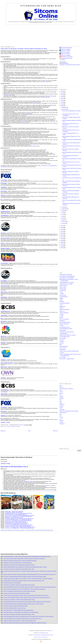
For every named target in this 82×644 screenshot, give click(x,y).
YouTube (61, 422)
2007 (62, 244)
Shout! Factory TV (63, 413)
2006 (62, 246)
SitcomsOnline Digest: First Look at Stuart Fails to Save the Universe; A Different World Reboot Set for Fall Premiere (27, 602)
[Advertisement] (41, 35)
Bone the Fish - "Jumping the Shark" (67, 359)
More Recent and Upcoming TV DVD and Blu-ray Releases (13, 530)
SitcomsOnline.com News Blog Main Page (43, 635)
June (63, 214)
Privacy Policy (38, 637)
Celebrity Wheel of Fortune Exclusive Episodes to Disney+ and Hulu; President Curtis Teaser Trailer (24, 581)
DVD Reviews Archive (48, 530)
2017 (62, 226)
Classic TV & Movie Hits (64, 310)
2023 (62, 97)
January (64, 224)
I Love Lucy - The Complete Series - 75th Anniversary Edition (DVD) (19, 525)
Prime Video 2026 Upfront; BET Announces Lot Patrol (15, 608)
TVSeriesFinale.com (64, 297)
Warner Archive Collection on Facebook (68, 335)
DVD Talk (61, 343)
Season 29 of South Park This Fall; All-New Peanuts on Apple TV (17, 593)
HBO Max (62, 398)
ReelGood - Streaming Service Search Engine (69, 411)
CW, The (61, 392)
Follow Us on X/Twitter (65, 51)
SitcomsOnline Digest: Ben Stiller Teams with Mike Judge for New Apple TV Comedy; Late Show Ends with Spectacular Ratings (30, 587)
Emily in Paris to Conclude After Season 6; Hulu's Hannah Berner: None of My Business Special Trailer (25, 589)
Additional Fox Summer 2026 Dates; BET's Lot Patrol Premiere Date (18, 563)
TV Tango (61, 314)
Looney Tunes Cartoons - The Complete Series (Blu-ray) (16, 526)
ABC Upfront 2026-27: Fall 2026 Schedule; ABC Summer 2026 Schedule (19, 610)
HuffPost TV (62, 311)
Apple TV (61, 387)
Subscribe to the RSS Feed (67, 58)
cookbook (48, 486)
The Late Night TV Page (64, 337)
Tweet (2, 167)
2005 (62, 248)
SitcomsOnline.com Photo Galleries (67, 278)
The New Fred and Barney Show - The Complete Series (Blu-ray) (18, 520)
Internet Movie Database (65, 303)
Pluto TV (61, 408)
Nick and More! (63, 330)
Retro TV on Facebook (64, 319)
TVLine (61, 292)
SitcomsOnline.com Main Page (66, 275)
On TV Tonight (62, 357)
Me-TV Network (63, 338)
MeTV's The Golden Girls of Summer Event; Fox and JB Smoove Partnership (19, 591)
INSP (61, 345)
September (64, 209)
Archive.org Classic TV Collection (66, 389)
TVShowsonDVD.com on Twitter (66, 284)
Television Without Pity (64, 324)
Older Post (55, 431)
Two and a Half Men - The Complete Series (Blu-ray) (16, 514)
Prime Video (62, 409)
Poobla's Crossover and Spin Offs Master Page (69, 351)
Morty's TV (62, 308)
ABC (61, 385)
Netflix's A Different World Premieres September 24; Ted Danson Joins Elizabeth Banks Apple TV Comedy (25, 567)
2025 (62, 93)
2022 (62, 98)
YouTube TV (62, 424)
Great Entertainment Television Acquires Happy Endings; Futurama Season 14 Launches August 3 (24, 604)
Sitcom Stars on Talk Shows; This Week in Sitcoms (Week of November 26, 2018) (24, 49)
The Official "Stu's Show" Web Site (67, 332)
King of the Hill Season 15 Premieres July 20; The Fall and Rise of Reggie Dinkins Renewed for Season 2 (25, 623)
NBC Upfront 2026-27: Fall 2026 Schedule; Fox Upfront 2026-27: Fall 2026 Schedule (21, 612)
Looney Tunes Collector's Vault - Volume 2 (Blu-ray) (15, 522)
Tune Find (62, 341)
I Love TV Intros (63, 348)
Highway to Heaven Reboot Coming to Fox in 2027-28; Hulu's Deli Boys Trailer (20, 621)
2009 (62, 240)
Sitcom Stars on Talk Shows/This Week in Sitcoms (70, 65)
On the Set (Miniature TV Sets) (66, 329)
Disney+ (61, 393)
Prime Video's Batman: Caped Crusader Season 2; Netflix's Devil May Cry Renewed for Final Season (24, 559)
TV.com (61, 305)
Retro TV (61, 318)
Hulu (61, 400)
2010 (62, 239)
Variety (61, 300)
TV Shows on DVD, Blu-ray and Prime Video (34, 530)
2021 (62, 100)
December (64, 107)
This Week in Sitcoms (15, 426)
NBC (61, 401)
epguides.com (62, 306)
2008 (62, 242)
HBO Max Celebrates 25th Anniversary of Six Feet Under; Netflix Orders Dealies (20, 561)
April (63, 218)
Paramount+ (62, 405)
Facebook (5, 167)
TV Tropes (62, 353)
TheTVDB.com (63, 349)
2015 (62, 229)
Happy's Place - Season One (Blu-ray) (13, 511)
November (64, 109)
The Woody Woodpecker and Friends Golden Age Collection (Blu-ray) (19, 519)
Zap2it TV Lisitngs (63, 286)
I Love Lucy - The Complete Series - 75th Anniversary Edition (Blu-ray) (19, 528)
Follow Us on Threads (65, 54)
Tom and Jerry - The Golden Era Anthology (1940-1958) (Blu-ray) (18, 515)
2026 (62, 91)
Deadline (61, 298)
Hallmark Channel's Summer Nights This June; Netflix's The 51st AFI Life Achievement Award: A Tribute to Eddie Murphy (28, 579)
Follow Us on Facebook (66, 49)
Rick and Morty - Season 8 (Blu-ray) (12, 512)
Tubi (60, 416)
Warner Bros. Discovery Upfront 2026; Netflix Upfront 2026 (16, 606)
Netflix (61, 403)
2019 (62, 104)
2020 (62, 102)
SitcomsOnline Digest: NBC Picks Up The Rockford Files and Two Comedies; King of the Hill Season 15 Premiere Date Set (29, 617)
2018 (62, 106)
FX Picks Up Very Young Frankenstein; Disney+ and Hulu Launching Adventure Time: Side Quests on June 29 (26, 595)
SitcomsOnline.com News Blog (41, 6)
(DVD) (22, 511)
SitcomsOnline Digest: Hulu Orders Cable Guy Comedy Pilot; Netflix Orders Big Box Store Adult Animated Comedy (27, 556)
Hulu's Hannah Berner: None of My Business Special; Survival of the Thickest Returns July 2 (23, 619)
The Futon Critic (63, 295)
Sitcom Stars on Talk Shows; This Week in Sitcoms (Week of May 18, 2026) (19, 600)
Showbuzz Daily (63, 289)
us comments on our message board (49, 166)
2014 (62, 231)
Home (29, 431)
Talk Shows (7, 426)
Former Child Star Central (65, 322)
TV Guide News (63, 290)
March (63, 220)
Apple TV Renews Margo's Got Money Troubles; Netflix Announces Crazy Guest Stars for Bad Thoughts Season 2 (27, 598)
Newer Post (3, 431)
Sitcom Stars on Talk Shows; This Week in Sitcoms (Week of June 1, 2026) (19, 569)
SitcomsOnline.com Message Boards (67, 276)
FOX (61, 395)
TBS (60, 414)
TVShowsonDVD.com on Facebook (67, 282)
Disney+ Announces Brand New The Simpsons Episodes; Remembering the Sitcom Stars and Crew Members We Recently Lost (30, 574)
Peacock (61, 406)
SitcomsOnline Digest (64, 63)
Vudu (61, 419)
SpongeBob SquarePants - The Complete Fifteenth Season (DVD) (18, 513)
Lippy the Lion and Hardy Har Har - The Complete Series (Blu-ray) (18, 516)
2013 (62, 233)
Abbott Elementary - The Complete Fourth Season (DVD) (17, 523)
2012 (62, 235)
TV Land (61, 417)
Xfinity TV (61, 421)
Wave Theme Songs (64, 346)
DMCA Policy (45, 637)
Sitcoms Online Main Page (66, 48)
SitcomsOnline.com (43, 633)
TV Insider (62, 294)
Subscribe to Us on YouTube (67, 57)
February (64, 222)
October (64, 207)
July (63, 213)
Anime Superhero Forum (65, 327)
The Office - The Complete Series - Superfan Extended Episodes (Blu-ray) (20, 527)
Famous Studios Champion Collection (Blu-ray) (15, 524)
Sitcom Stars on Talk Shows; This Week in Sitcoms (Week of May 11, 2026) (19, 614)
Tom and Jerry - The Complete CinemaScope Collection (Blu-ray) (18, 521)
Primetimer (62, 302)
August (64, 211)
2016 (62, 228)
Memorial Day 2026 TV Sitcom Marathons (12, 583)
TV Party (61, 326)
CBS (61, 390)
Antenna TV (62, 340)
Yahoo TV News (63, 287)
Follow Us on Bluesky (65, 52)
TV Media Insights (63, 334)
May (63, 216)
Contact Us (63, 60)
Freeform (61, 397)
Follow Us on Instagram (66, 55)
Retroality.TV (62, 321)
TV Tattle (61, 316)
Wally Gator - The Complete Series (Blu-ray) (14, 518)
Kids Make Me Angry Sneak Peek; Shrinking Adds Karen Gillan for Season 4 (19, 565)
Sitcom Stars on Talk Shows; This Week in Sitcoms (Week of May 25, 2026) (19, 585)
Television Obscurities (64, 313)
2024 (62, 95)
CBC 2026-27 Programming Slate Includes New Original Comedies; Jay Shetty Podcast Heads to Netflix (25, 576)
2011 (62, 237)
